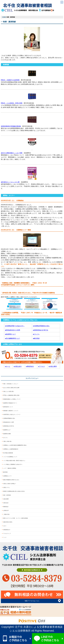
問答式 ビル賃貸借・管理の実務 (12, 103)
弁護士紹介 (6, 503)
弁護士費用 (6, 499)
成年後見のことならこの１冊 (10, 182)
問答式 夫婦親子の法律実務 (10, 80)
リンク (5, 537)
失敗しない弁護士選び (9, 391)
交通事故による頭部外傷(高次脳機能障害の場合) (15, 445)
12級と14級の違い (8, 441)
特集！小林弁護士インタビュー (11, 384)
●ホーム (8, 366)
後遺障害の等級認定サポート (10, 403)
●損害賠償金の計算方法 (40, 330)
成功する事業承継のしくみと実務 (12, 153)
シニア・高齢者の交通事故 (10, 468)
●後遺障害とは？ (10, 334)
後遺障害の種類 (7, 434)
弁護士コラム (6, 487)
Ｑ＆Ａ (5, 526)
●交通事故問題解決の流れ (41, 326)
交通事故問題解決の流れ (9, 418)
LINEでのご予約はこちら (48, 639)
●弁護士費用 (53, 366)
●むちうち (36, 334)
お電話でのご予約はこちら (16, 639)
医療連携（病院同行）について (11, 411)
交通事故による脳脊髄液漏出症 (11, 449)
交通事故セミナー (8, 476)
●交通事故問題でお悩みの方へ (15, 326)
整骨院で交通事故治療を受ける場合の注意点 (14, 491)
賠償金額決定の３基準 (9, 422)
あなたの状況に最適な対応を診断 (11, 388)
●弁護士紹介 (18, 366)
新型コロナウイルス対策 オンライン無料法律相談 (16, 518)
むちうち (5, 438)
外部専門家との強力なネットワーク (12, 415)
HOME (4, 17)
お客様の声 (6, 511)
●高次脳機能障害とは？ (13, 338)
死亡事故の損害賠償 (8, 453)
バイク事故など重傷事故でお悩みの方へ (13, 464)
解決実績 (5, 472)
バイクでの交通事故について (10, 457)
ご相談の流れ (6, 514)
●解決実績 (36, 338)
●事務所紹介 (30, 366)
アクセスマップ (7, 534)
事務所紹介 (6, 507)
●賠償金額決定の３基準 (13, 330)
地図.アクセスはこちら (32, 601)
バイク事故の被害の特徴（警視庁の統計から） (14, 461)
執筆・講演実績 (7, 495)
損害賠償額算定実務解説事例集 (11, 126)
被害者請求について (8, 407)
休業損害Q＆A (7, 530)
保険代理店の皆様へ (8, 522)
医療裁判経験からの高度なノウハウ (12, 399)
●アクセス (41, 366)
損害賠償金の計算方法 (9, 426)
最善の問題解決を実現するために (11, 480)
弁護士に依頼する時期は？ (10, 484)
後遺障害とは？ (7, 430)
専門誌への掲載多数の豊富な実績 (11, 395)
